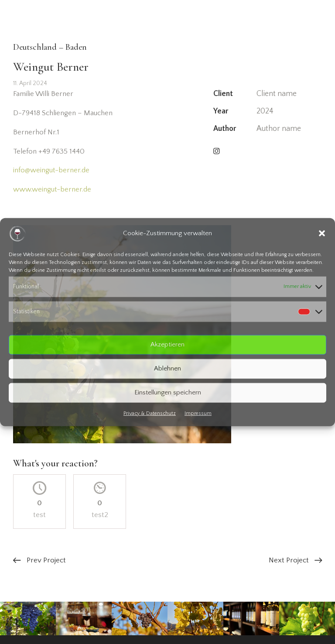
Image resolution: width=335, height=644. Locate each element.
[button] (322, 233)
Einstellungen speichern (168, 392)
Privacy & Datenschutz (150, 413)
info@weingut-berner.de (51, 170)
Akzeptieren (167, 344)
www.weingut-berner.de (52, 189)
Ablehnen (167, 368)
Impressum (198, 413)
